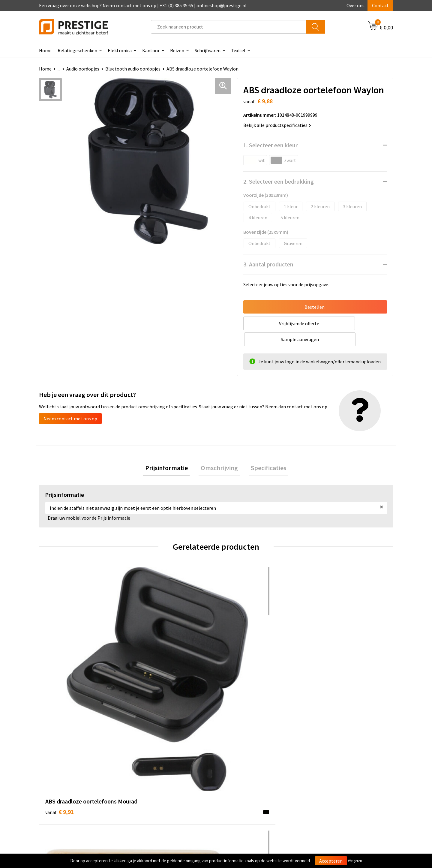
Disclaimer (322, 777)
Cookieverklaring (329, 759)
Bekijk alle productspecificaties (277, 125)
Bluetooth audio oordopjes (133, 69)
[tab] (170, 453)
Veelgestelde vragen (156, 759)
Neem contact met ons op (70, 403)
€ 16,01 (150, 659)
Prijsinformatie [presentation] (170, 453)
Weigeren (355, 861)
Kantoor (151, 50)
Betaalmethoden (241, 759)
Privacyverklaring (329, 768)
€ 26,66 (238, 659)
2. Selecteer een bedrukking (279, 181)
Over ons (355, 5)
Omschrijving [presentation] (219, 453)
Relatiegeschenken (77, 50)
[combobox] (228, 27)
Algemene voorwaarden (335, 750)
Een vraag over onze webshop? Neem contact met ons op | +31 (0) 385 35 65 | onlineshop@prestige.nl (143, 5)
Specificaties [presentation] (265, 453)
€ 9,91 (60, 659)
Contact (380, 5)
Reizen (177, 50)
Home (45, 50)
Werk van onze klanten (159, 768)
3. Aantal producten (268, 264)
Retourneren (237, 768)
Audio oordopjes (83, 69)
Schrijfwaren (208, 50)
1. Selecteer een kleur (270, 145)
